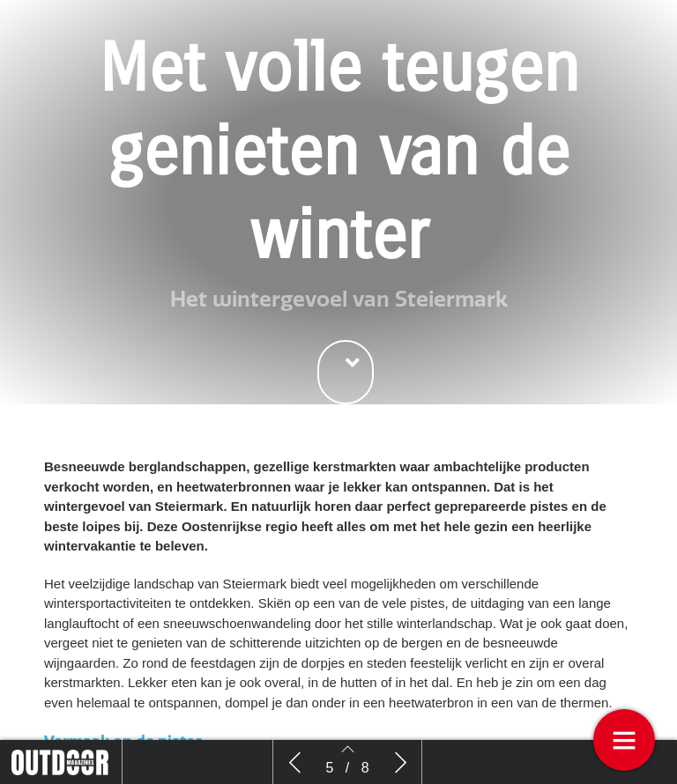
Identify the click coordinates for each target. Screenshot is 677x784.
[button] (346, 372)
